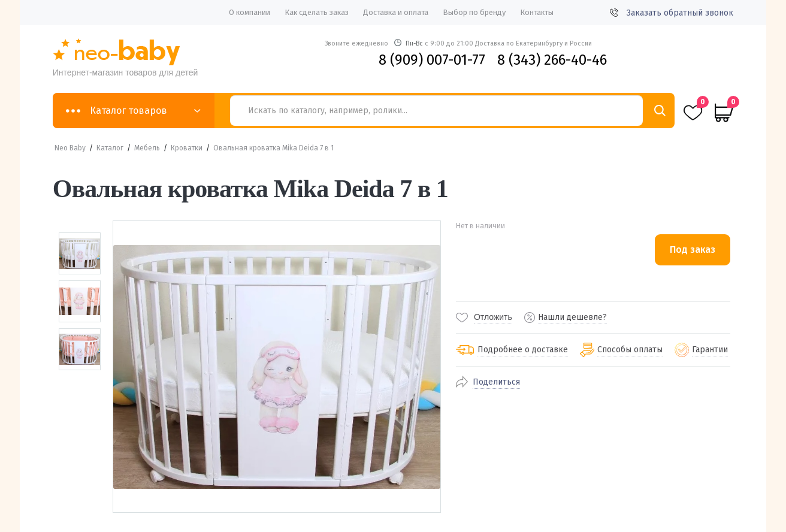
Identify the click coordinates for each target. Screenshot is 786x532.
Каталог (110, 148)
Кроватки (187, 148)
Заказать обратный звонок (672, 13)
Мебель (147, 148)
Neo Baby (70, 148)
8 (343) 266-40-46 (552, 60)
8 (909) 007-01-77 (432, 60)
